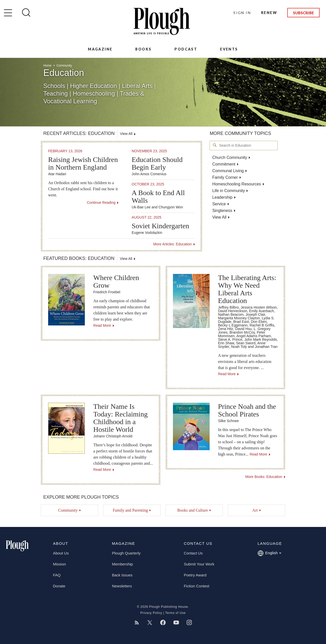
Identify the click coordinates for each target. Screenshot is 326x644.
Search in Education (215, 145)
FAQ (57, 575)
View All (219, 217)
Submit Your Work (199, 564)
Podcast (186, 49)
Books (143, 49)
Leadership (222, 197)
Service (219, 204)
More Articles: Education (173, 244)
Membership (122, 564)
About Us (61, 553)
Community (64, 66)
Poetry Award (195, 575)
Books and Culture (193, 510)
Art (255, 510)
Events (229, 49)
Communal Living (228, 171)
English (269, 553)
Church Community (230, 157)
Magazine (100, 49)
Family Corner (225, 177)
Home (48, 66)
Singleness (222, 211)
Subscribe (303, 13)
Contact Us (193, 553)
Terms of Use (175, 613)
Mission (59, 564)
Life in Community (228, 191)
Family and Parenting (130, 510)
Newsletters (122, 586)
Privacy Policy (151, 613)
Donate (59, 586)
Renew (269, 13)
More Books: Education (264, 477)
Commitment (224, 164)
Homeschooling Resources (236, 184)
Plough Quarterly (126, 553)
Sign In (242, 13)
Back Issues (122, 575)
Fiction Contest (197, 586)
